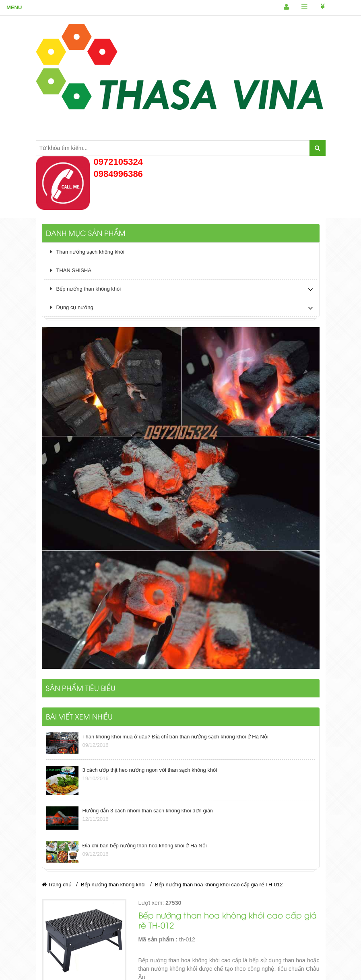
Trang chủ (57, 885)
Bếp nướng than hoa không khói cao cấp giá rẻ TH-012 (219, 885)
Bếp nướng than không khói (86, 289)
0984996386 (118, 174)
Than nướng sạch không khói (87, 252)
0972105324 (118, 162)
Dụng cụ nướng (72, 307)
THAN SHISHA (71, 270)
